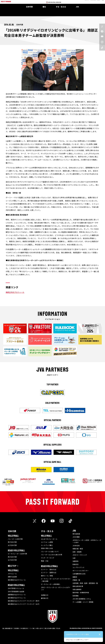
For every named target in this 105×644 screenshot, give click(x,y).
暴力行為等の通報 (50, 628)
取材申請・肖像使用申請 (81, 593)
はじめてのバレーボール (49, 539)
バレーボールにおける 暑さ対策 (52, 555)
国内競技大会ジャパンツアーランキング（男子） (24, 601)
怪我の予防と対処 (47, 548)
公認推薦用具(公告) (79, 574)
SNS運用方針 (24, 628)
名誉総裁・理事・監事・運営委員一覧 (85, 583)
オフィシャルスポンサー (81, 571)
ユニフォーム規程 (47, 542)
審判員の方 (45, 598)
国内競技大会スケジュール (17, 580)
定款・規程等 (77, 552)
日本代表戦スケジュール (16, 588)
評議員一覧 (76, 580)
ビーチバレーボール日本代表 (18, 554)
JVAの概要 (76, 537)
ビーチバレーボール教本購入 (51, 584)
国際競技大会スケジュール (17, 595)
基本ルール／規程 (47, 576)
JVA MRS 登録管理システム (82, 599)
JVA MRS (92, 1)
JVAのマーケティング (80, 555)
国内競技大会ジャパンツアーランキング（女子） (24, 604)
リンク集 (32, 628)
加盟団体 (76, 561)
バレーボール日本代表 (15, 539)
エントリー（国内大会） (49, 569)
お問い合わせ (40, 628)
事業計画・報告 (78, 549)
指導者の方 (45, 595)
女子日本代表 (12, 545)
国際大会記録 (12, 577)
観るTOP (12, 566)
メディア (86, 1)
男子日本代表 (12, 542)
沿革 (74, 558)
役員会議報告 (77, 589)
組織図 (75, 577)
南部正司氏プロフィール (15, 292)
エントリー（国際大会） (49, 572)
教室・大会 (45, 561)
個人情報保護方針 (8, 628)
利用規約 (17, 628)
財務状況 (76, 564)
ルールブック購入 (47, 545)
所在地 (58, 628)
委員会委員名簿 (78, 586)
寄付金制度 (76, 534)
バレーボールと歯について (50, 552)
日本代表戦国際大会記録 (16, 591)
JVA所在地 (76, 546)
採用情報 (76, 596)
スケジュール (12, 574)
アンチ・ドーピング (48, 558)
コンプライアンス (78, 567)
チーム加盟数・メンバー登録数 (83, 602)
